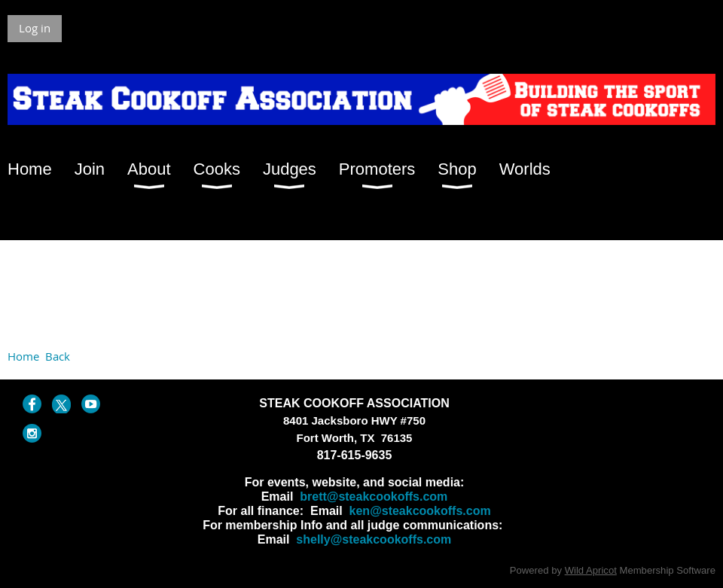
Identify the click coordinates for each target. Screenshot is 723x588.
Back (58, 356)
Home (23, 356)
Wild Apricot (591, 570)
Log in (35, 28)
